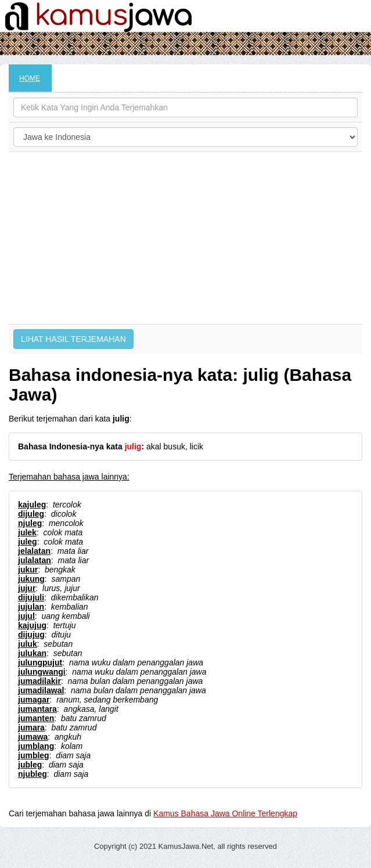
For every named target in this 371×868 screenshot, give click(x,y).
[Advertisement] (186, 238)
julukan (32, 653)
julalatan (35, 560)
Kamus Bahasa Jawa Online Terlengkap (225, 813)
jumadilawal (41, 690)
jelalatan (34, 551)
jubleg (30, 765)
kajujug (32, 625)
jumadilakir (39, 681)
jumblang (36, 746)
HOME (30, 78)
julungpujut (40, 662)
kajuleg (32, 505)
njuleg (30, 523)
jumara (31, 727)
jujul (26, 616)
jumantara (37, 709)
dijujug (31, 635)
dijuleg (31, 514)
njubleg (33, 774)
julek (27, 532)
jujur (27, 588)
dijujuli (31, 597)
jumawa (33, 737)
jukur (28, 570)
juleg (28, 542)
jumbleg (34, 755)
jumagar (34, 700)
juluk (28, 644)
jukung (31, 579)
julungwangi (42, 672)
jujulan (31, 607)
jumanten (36, 718)
